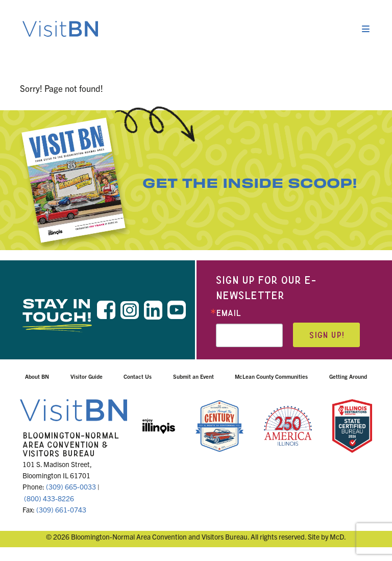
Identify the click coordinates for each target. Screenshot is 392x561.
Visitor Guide (87, 376)
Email (228, 313)
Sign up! (327, 335)
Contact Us (138, 376)
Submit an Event (193, 376)
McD (337, 536)
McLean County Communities (271, 376)
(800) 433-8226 (49, 498)
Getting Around (348, 376)
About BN (37, 376)
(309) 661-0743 (61, 509)
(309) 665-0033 (71, 486)
